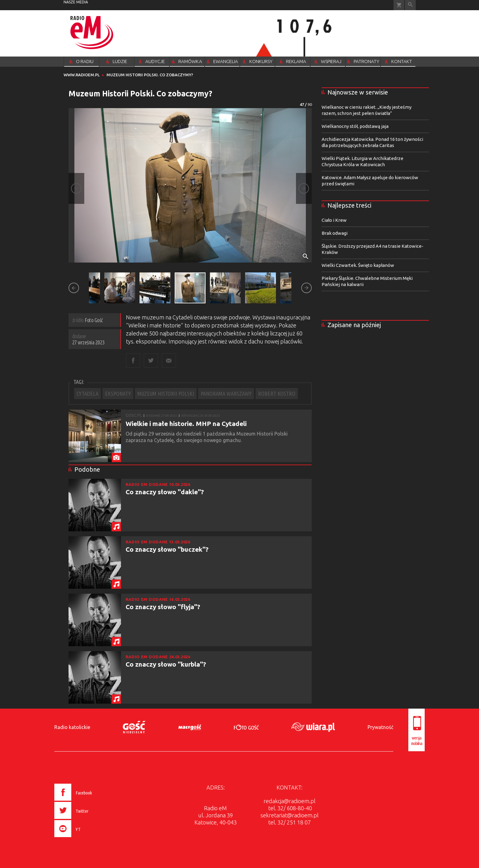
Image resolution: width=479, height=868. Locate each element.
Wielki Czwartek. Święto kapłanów (358, 265)
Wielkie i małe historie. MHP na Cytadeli (186, 423)
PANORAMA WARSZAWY (226, 394)
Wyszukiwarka (410, 5)
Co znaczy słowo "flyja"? (163, 607)
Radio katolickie (72, 727)
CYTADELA (87, 394)
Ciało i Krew (334, 220)
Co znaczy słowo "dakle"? (165, 492)
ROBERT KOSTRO (277, 394)
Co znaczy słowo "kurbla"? (166, 664)
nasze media (76, 2)
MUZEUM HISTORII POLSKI (166, 394)
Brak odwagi (335, 233)
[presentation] (86, 838)
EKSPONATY (118, 394)
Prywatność (380, 727)
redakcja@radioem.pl (289, 801)
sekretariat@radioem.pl (289, 815)
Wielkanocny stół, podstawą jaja (355, 126)
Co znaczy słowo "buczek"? (167, 549)
